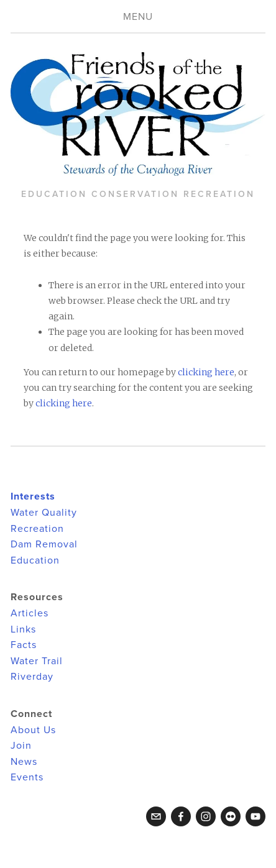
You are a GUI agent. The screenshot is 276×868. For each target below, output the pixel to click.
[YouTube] (255, 816)
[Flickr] (231, 816)
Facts (24, 644)
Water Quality (44, 512)
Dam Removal (44, 544)
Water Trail (37, 660)
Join (21, 745)
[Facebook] (181, 816)
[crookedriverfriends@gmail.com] (156, 816)
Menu (138, 16)
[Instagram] (206, 816)
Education (35, 560)
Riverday (32, 676)
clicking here (206, 372)
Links (23, 629)
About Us (33, 729)
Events (27, 777)
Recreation (37, 528)
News (24, 761)
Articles (30, 613)
